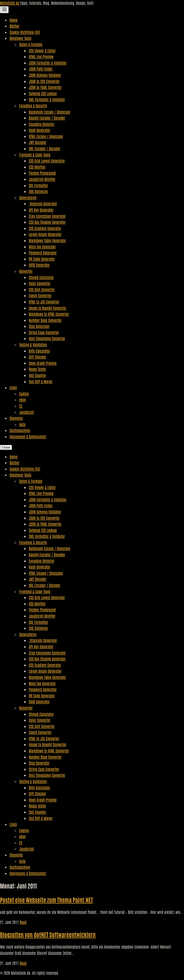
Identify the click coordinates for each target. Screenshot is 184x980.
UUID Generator (39, 265)
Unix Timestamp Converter (47, 338)
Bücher (14, 26)
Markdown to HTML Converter (49, 314)
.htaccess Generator (43, 204)
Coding (24, 394)
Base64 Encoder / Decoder (47, 118)
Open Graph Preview (43, 363)
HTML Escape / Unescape (46, 136)
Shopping (16, 418)
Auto (22, 424)
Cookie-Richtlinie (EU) (25, 32)
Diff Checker (37, 357)
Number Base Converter (45, 320)
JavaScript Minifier (42, 179)
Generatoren (28, 198)
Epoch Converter (40, 295)
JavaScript (26, 412)
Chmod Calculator (41, 277)
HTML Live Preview (41, 57)
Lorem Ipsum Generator (45, 234)
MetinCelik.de (10, 3)
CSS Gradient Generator (45, 228)
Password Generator (43, 253)
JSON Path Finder (41, 69)
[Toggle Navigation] (4, 10)
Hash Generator (40, 130)
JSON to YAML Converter (45, 87)
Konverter (26, 271)
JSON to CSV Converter (44, 81)
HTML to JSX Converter (44, 302)
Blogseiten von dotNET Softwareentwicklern (48, 934)
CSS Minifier (37, 167)
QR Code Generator (42, 259)
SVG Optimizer (38, 191)
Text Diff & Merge (40, 381)
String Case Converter (44, 332)
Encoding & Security (33, 106)
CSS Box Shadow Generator (47, 222)
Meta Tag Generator (42, 247)
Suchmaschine (20, 430)
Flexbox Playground (42, 173)
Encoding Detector (42, 124)
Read (23, 922)
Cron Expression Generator (47, 216)
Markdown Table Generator (47, 240)
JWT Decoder (38, 142)
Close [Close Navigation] (6, 447)
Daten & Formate (31, 44)
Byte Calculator (39, 351)
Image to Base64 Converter (48, 308)
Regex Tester (37, 369)
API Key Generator (41, 210)
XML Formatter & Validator (47, 99)
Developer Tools (20, 38)
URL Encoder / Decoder (45, 148)
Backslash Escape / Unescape (49, 112)
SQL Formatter (38, 185)
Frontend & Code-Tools (35, 155)
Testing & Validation (33, 345)
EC (21, 406)
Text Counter (37, 375)
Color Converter (40, 283)
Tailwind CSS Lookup (43, 93)
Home (14, 20)
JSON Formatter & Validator (48, 63)
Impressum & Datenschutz (28, 436)
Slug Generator (39, 326)
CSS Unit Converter (42, 289)
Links (13, 387)
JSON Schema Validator (45, 75)
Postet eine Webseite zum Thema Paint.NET (46, 900)
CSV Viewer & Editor (42, 51)
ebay (22, 400)
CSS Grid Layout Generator (47, 161)
